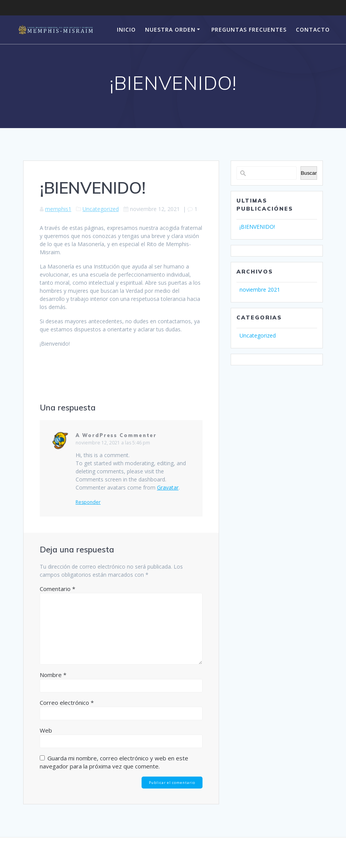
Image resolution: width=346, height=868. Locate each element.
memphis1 (58, 209)
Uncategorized (101, 209)
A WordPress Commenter (116, 435)
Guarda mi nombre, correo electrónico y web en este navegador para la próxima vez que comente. (114, 762)
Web (46, 730)
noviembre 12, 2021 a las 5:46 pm (113, 443)
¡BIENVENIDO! (257, 227)
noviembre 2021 (260, 290)
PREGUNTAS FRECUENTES (249, 30)
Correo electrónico (67, 703)
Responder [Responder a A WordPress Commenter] (88, 502)
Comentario (57, 589)
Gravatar (168, 487)
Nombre (53, 675)
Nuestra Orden (170, 30)
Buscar (309, 173)
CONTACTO (313, 30)
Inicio (126, 30)
